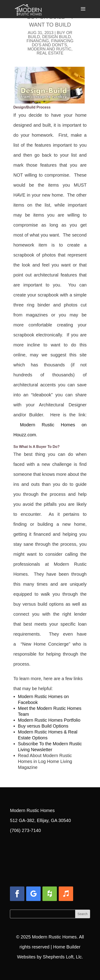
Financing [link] (38, 41)
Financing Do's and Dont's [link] (53, 43)
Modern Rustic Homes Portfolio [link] (49, 720)
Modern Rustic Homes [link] (54, 937)
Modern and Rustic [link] (49, 49)
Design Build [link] (57, 37)
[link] (28, 9)
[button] (83, 12)
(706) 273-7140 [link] (25, 830)
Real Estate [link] (50, 53)
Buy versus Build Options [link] (43, 726)
